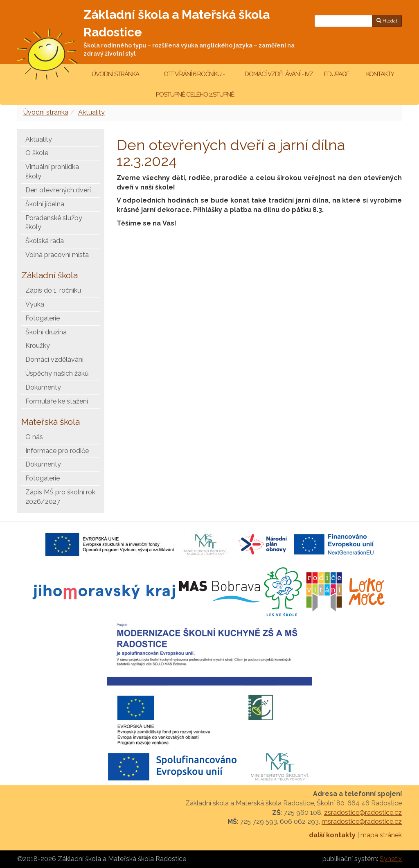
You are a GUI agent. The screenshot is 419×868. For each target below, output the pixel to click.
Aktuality (91, 112)
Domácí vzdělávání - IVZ (279, 74)
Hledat (387, 21)
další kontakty (332, 835)
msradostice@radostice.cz (362, 822)
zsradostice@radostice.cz (363, 813)
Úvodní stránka (115, 74)
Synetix (391, 859)
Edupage (337, 74)
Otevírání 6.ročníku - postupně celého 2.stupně (194, 84)
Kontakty (380, 74)
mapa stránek (381, 835)
